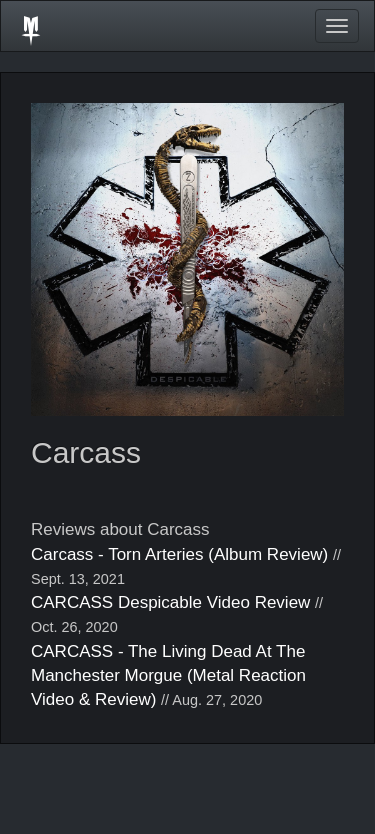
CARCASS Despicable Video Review (170, 602)
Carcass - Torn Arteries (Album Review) (179, 554)
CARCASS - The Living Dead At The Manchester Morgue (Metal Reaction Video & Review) (168, 676)
